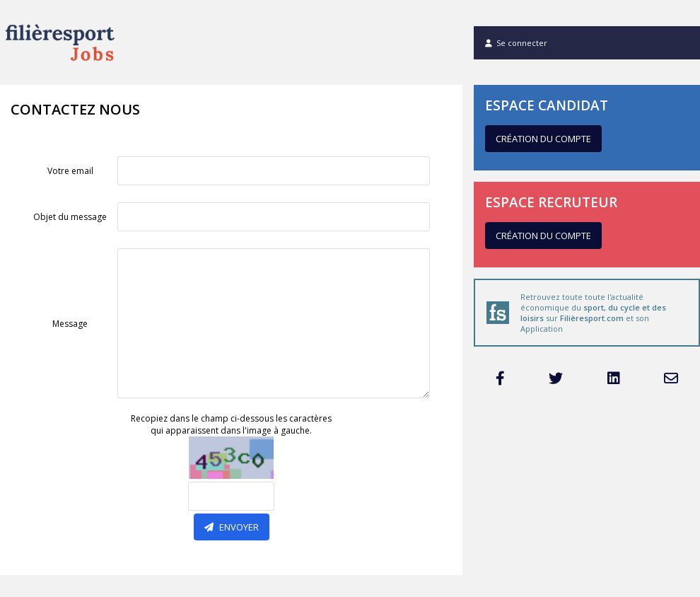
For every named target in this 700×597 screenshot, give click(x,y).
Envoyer (232, 527)
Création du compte (543, 139)
